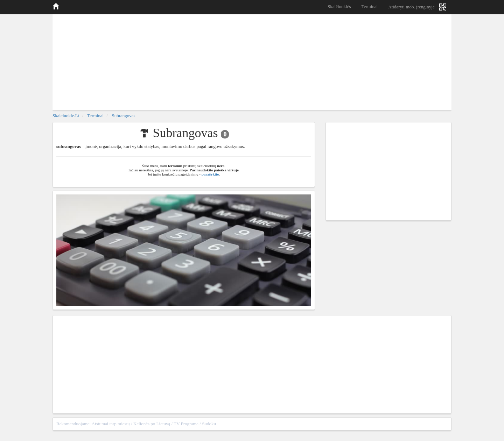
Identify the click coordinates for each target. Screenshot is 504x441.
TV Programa (186, 424)
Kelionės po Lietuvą (152, 424)
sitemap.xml (436, 424)
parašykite (210, 174)
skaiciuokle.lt (66, 116)
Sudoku (209, 424)
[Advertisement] (252, 61)
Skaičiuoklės (339, 6)
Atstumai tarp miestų (111, 424)
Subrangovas (123, 116)
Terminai (369, 6)
